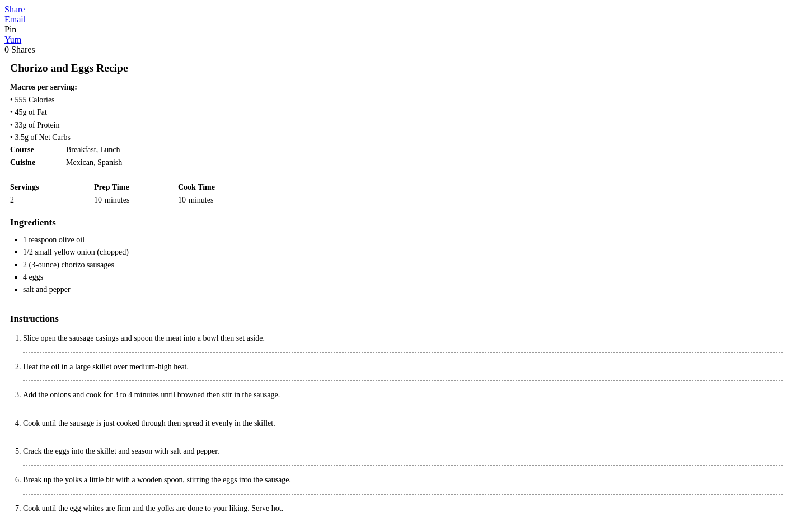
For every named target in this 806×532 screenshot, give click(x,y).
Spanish (110, 163)
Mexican (80, 163)
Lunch (110, 150)
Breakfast (81, 150)
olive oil (72, 240)
